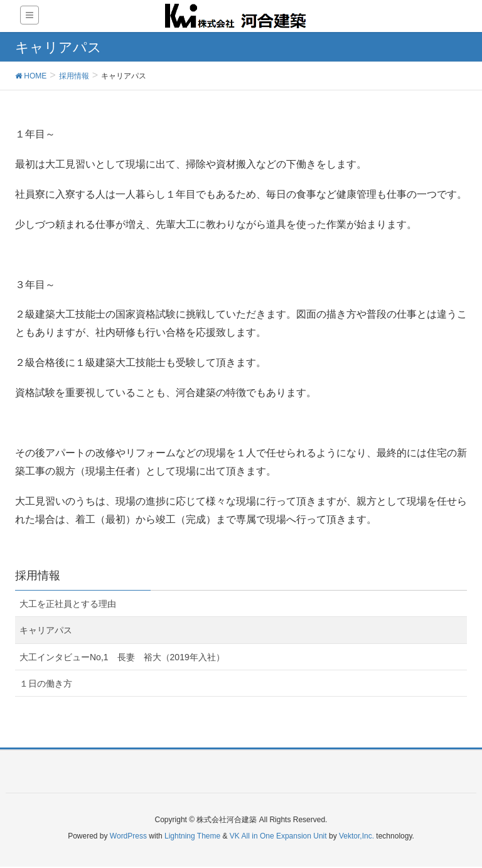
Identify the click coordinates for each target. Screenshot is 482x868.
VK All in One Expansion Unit (278, 836)
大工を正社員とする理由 (68, 604)
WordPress (128, 836)
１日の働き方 (46, 683)
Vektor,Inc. (356, 836)
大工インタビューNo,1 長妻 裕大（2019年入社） (122, 657)
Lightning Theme (192, 836)
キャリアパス (46, 630)
